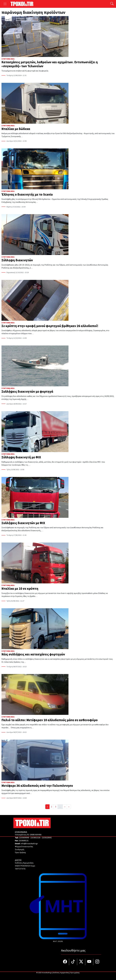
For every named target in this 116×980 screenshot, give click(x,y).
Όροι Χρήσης (20, 853)
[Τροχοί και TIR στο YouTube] (89, 962)
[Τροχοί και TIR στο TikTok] (73, 962)
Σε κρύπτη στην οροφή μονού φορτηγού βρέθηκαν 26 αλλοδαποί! (50, 326)
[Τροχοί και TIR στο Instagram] (97, 962)
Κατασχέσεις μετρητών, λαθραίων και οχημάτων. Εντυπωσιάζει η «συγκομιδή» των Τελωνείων (50, 64)
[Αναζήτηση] (112, 4)
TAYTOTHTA (20, 869)
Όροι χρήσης (75, 973)
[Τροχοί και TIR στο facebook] (65, 962)
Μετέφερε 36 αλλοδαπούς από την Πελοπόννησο (37, 786)
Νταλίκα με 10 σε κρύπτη (20, 589)
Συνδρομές (20, 850)
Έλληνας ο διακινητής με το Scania (27, 195)
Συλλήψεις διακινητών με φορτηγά (27, 392)
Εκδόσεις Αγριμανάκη (24, 863)
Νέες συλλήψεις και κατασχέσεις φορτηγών (33, 654)
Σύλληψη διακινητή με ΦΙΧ (21, 457)
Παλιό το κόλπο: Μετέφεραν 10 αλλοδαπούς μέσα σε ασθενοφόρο (50, 720)
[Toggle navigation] (5, 4)
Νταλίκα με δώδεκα (16, 129)
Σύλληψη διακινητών (17, 260)
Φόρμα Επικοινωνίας (24, 847)
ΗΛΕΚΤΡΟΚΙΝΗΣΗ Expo (25, 866)
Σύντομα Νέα (8, 59)
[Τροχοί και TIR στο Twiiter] (81, 962)
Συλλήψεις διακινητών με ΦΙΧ (23, 523)
